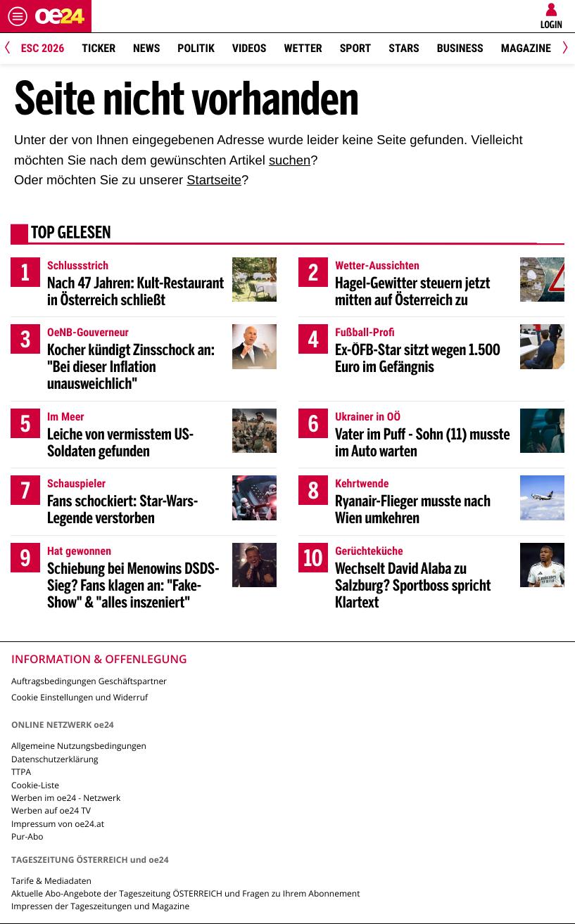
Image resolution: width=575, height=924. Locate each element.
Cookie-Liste (35, 785)
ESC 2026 (43, 48)
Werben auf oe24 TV (51, 810)
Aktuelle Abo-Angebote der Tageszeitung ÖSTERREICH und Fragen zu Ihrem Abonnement (185, 893)
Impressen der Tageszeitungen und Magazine (100, 906)
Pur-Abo (27, 836)
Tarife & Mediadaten (51, 881)
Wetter (303, 48)
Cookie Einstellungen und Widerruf (80, 697)
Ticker (99, 48)
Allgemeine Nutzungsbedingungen (79, 746)
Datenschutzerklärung (55, 759)
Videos (249, 48)
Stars (404, 48)
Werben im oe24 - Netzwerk (66, 798)
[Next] (563, 49)
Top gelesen (71, 234)
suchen (290, 160)
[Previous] (12, 49)
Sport (356, 48)
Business (460, 48)
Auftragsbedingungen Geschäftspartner (89, 681)
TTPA (21, 772)
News (146, 48)
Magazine (526, 48)
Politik (196, 48)
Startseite (214, 180)
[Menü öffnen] (18, 16)
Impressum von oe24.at (58, 824)
